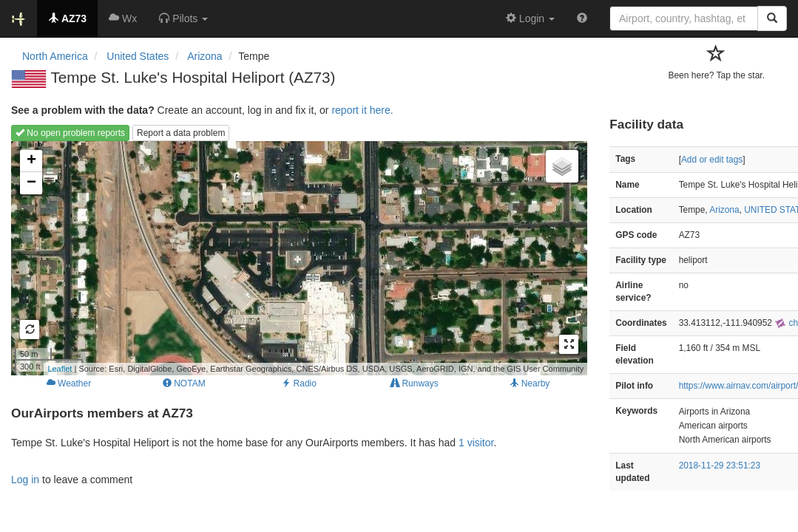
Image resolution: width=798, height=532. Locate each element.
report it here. (362, 110)
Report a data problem (181, 133)
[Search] (772, 18)
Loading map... (297, 258)
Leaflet (60, 369)
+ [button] (31, 161)
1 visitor (476, 443)
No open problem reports (70, 133)
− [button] (31, 183)
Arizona (724, 210)
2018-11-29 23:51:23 (720, 465)
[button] (183, 18)
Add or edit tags (712, 160)
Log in (25, 480)
